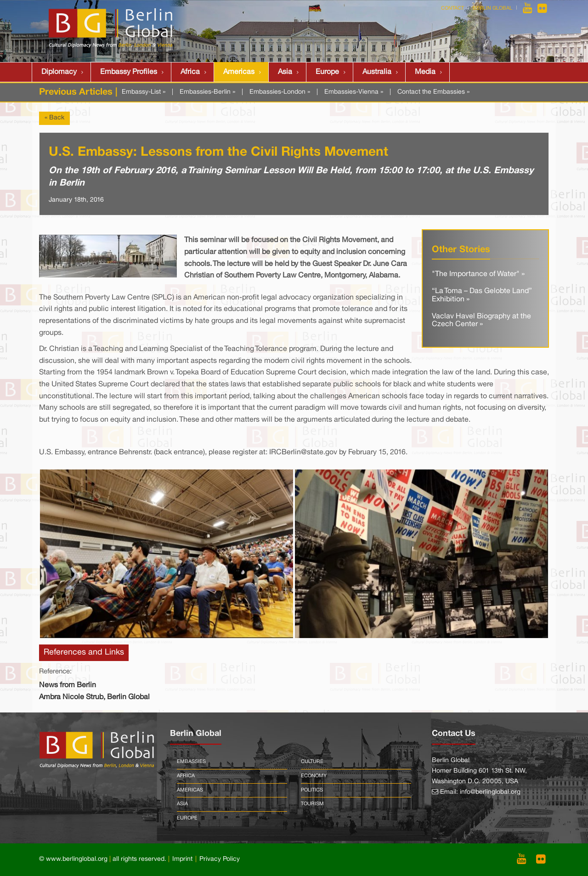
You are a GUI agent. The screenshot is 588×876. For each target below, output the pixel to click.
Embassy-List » (144, 92)
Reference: (55, 672)
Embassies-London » (280, 92)
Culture (312, 762)
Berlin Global (492, 8)
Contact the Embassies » (433, 92)
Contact (452, 8)
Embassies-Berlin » (207, 92)
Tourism (312, 804)
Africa (190, 72)
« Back (54, 118)
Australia (377, 72)
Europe (327, 72)
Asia (285, 72)
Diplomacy (59, 72)
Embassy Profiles (129, 72)
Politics (312, 790)
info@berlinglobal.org (490, 792)
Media (425, 72)
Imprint (182, 859)
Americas (239, 72)
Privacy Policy (220, 859)
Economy (314, 776)
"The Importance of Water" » (478, 274)
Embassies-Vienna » (354, 92)
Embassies (191, 762)
